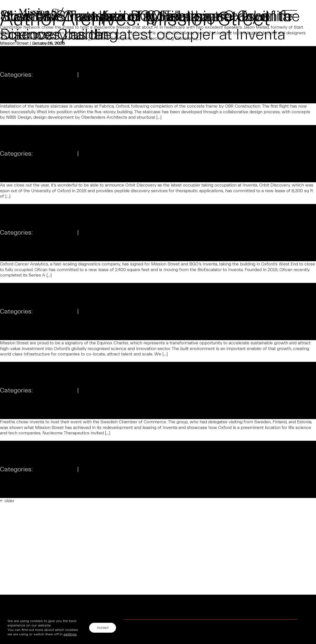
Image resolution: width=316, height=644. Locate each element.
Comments (96, 75)
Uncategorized (55, 75)
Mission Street (14, 62)
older (7, 501)
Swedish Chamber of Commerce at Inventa (145, 16)
